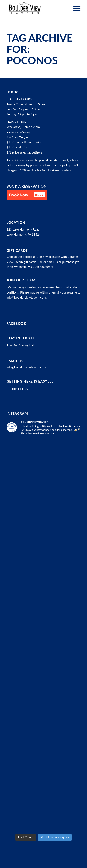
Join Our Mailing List (20, 345)
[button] (27, 195)
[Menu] (75, 8)
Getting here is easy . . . (30, 381)
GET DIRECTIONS (17, 389)
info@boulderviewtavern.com (26, 297)
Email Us (15, 361)
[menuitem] (75, 8)
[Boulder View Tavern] (36, 8)
